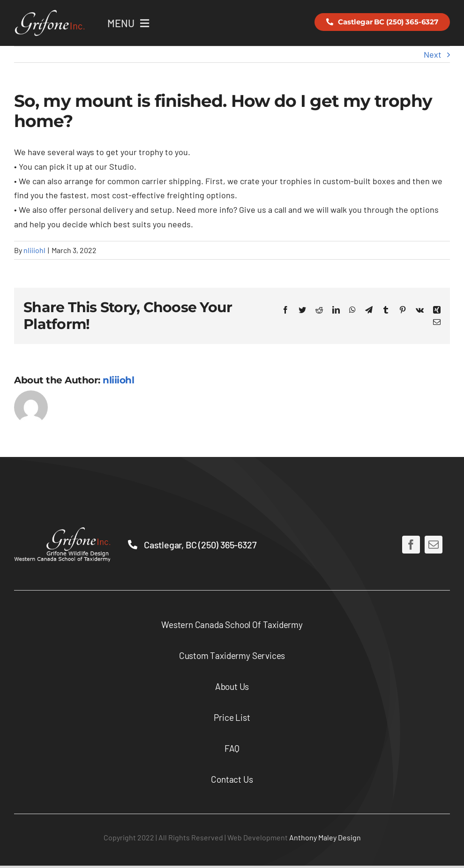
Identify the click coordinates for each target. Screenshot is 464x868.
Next (433, 54)
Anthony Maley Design (325, 837)
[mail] (434, 545)
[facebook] (411, 545)
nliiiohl (34, 250)
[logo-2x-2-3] (49, 14)
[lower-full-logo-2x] (62, 531)
